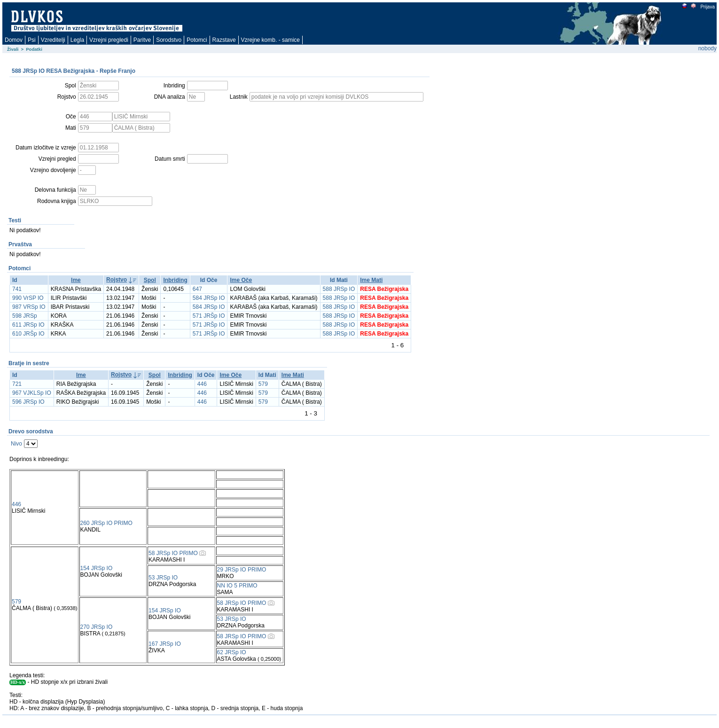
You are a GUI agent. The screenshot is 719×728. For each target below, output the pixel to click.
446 (202, 384)
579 (263, 384)
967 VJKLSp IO (32, 393)
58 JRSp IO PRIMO (173, 553)
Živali (13, 49)
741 (17, 289)
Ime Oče (241, 280)
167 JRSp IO (165, 644)
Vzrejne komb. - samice (270, 40)
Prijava (707, 7)
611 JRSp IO (28, 325)
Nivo (16, 444)
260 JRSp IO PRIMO (106, 523)
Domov (14, 40)
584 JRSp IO (209, 298)
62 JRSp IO (232, 652)
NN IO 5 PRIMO (237, 586)
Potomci (197, 40)
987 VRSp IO (29, 307)
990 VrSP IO (28, 298)
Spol (150, 280)
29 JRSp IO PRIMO (242, 570)
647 (197, 289)
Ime (76, 280)
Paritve (142, 40)
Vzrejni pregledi (109, 40)
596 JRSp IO (28, 402)
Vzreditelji (53, 40)
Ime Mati (371, 280)
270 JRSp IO (97, 627)
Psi (32, 40)
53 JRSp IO (163, 578)
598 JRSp (25, 316)
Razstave (224, 40)
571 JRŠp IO (209, 316)
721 (17, 384)
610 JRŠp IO (28, 334)
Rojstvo (117, 280)
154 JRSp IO (97, 568)
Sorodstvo (169, 40)
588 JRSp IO (339, 289)
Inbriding (175, 280)
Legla (77, 40)
